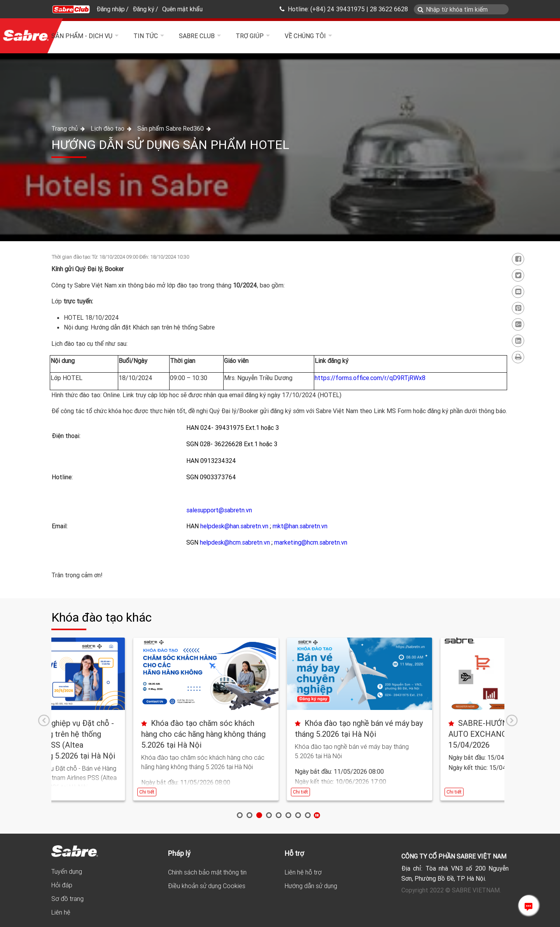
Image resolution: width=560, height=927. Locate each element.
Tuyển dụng (67, 871)
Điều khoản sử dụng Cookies (207, 886)
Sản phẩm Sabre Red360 (171, 128)
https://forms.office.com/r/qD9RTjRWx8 (370, 378)
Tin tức (146, 36)
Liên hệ (61, 912)
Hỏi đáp (62, 885)
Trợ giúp (250, 36)
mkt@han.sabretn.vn (300, 526)
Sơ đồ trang (67, 899)
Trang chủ (65, 128)
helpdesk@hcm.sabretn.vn (235, 542)
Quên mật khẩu (182, 9)
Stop (317, 815)
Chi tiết (65, 792)
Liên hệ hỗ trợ (303, 872)
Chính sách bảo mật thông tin (207, 872)
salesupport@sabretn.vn (219, 510)
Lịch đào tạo (108, 128)
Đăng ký (143, 9)
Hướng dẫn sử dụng (311, 886)
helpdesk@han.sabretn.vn (234, 526)
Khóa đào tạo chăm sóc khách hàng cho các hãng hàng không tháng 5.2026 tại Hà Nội (275, 734)
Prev (44, 720)
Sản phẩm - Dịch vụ (82, 36)
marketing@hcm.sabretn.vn (311, 542)
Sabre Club (197, 36)
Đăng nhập (111, 9)
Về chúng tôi (305, 36)
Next (512, 720)
